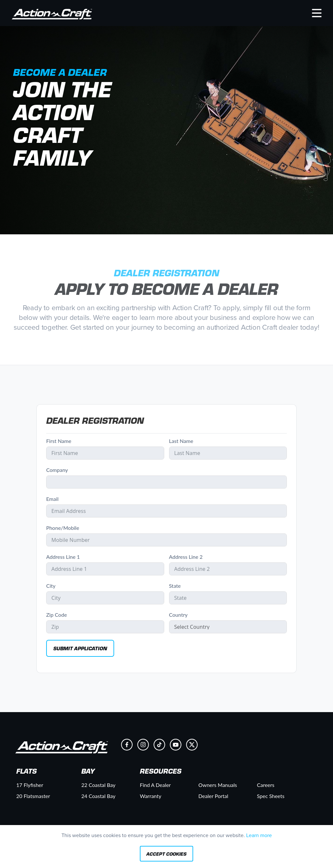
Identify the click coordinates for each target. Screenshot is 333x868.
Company (57, 470)
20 (33, 796)
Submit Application (80, 648)
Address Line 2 (186, 557)
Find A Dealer (155, 785)
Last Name (181, 441)
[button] (317, 13)
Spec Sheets (271, 796)
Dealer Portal (213, 796)
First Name (59, 441)
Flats (27, 771)
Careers (266, 785)
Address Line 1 (63, 557)
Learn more (259, 835)
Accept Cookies (166, 854)
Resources (161, 771)
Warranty (151, 796)
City (51, 586)
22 (98, 785)
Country (178, 615)
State (175, 586)
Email (52, 499)
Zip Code (57, 615)
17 (30, 785)
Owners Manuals (218, 785)
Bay (88, 771)
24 (98, 796)
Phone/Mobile (63, 528)
